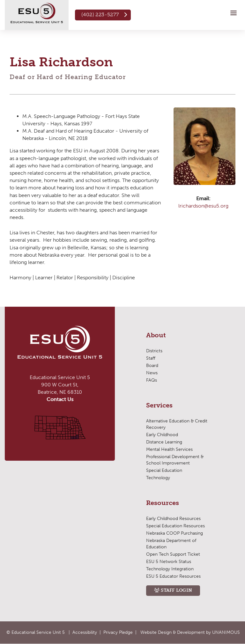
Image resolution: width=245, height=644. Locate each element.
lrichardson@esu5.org (203, 206)
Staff (151, 358)
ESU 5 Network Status (169, 562)
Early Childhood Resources (173, 519)
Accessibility (85, 632)
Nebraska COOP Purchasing (174, 533)
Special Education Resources (175, 526)
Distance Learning (164, 442)
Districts (154, 351)
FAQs (152, 380)
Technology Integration (170, 569)
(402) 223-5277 (100, 15)
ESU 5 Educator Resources (173, 576)
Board (152, 366)
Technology (158, 478)
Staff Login (176, 590)
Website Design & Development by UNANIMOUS (190, 632)
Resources (163, 503)
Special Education (164, 470)
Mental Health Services (169, 449)
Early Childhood (162, 435)
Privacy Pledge (118, 632)
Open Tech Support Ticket (173, 554)
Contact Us (60, 399)
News (152, 373)
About (156, 335)
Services (159, 406)
